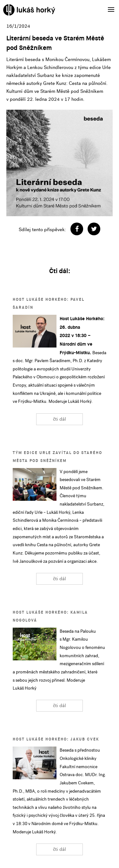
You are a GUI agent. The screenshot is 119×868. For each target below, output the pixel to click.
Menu (109, 5)
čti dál (60, 419)
